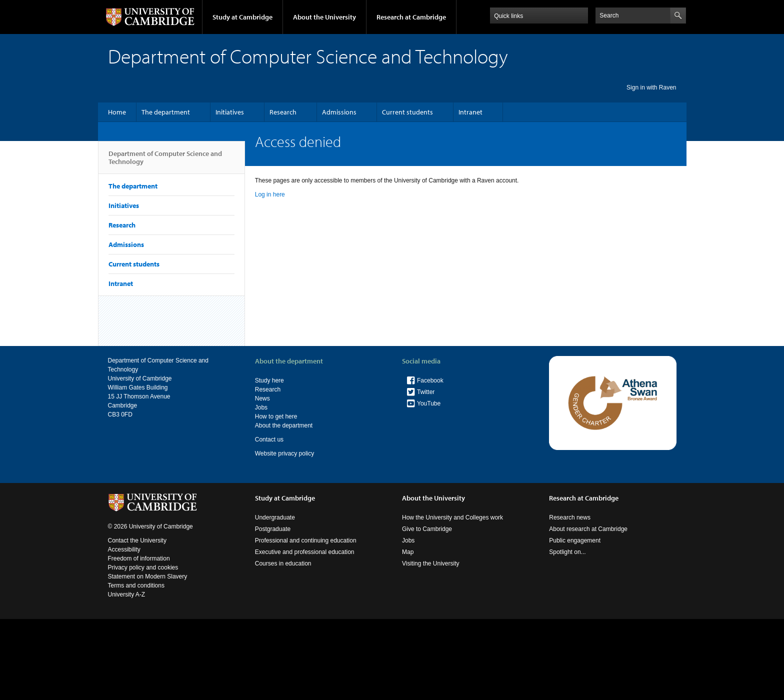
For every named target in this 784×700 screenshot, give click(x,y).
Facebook (430, 380)
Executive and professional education (305, 552)
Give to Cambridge (427, 529)
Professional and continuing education (306, 540)
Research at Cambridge (411, 17)
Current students (407, 112)
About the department (284, 425)
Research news (570, 517)
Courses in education (283, 563)
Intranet (470, 112)
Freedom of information (139, 558)
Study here (269, 380)
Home (117, 112)
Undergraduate (275, 517)
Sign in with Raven (651, 87)
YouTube (429, 403)
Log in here (270, 194)
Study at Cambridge (242, 17)
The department (166, 112)
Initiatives (230, 112)
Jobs (261, 407)
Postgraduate (273, 529)
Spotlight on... (567, 552)
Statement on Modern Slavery (148, 576)
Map (408, 552)
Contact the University (137, 540)
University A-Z (127, 594)
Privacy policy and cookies (143, 567)
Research (283, 112)
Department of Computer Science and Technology (165, 161)
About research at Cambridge (588, 529)
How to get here (276, 416)
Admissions (339, 112)
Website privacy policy (285, 453)
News (262, 398)
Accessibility (124, 549)
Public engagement (575, 540)
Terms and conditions (136, 585)
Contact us (269, 439)
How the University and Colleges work (452, 517)
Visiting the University (431, 563)
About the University (324, 17)
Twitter (426, 392)
